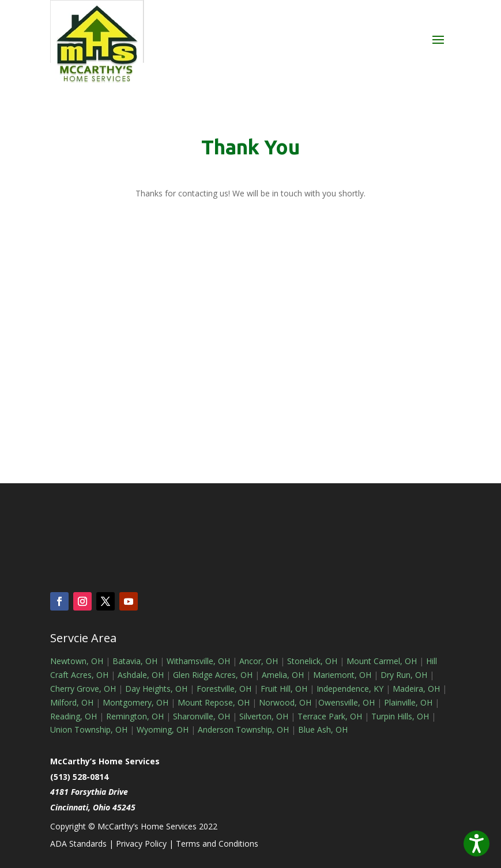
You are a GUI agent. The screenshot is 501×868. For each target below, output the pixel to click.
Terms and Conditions (217, 844)
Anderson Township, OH (242, 729)
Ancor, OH (259, 661)
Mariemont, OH (342, 675)
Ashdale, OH (141, 675)
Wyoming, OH (163, 729)
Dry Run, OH (404, 675)
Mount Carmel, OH (382, 661)
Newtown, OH (77, 661)
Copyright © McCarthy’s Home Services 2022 (134, 826)
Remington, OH (135, 716)
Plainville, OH (408, 702)
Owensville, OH (346, 702)
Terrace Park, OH (330, 716)
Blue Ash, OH (323, 729)
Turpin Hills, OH (400, 716)
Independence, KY (350, 689)
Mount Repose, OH (214, 702)
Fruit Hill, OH (284, 689)
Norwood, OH (285, 702)
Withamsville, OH (198, 661)
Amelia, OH (283, 675)
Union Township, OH (89, 729)
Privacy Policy (141, 844)
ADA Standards (78, 844)
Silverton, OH (264, 716)
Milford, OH (72, 702)
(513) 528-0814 (79, 777)
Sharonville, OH (201, 716)
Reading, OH (74, 716)
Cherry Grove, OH (83, 689)
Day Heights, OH (156, 689)
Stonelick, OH (312, 661)
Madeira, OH (416, 689)
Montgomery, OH (135, 702)
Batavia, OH (135, 661)
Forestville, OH (224, 689)
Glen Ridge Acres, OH (213, 675)
